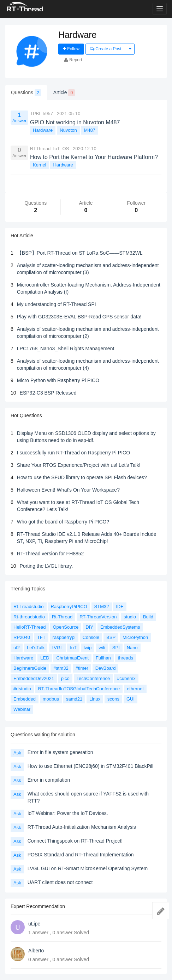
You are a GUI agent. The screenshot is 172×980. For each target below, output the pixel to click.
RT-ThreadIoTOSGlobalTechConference (79, 689)
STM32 (102, 607)
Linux (95, 699)
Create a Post (106, 49)
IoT (73, 648)
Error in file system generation (60, 752)
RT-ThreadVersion (98, 617)
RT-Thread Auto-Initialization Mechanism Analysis (82, 827)
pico (65, 678)
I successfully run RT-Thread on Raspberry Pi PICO (73, 453)
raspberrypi (64, 637)
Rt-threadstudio (29, 617)
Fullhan (103, 658)
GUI (131, 699)
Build (148, 617)
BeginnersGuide (30, 668)
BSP (111, 637)
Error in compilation (49, 780)
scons (113, 699)
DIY (89, 627)
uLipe (34, 924)
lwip (88, 648)
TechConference (93, 678)
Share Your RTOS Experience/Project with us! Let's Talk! (79, 465)
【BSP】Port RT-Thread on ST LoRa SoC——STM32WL (80, 253)
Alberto (36, 951)
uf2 (17, 648)
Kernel (40, 165)
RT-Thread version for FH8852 (51, 554)
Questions (26, 93)
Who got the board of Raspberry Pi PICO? (63, 522)
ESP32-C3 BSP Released (48, 393)
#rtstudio (22, 689)
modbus (51, 699)
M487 (90, 130)
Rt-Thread (62, 617)
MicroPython (135, 637)
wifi (102, 648)
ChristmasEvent (72, 658)
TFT (41, 637)
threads (126, 658)
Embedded (25, 699)
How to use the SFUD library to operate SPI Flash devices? (82, 477)
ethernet (135, 689)
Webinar (22, 709)
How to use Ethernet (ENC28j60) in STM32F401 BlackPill (90, 766)
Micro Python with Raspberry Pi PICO (58, 380)
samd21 (74, 699)
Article (64, 93)
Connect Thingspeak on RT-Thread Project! (75, 841)
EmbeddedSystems (120, 627)
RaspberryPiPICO (69, 607)
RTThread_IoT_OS (49, 149)
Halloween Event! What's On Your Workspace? (68, 490)
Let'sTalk (36, 648)
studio (130, 617)
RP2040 (22, 637)
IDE (120, 607)
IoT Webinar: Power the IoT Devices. (68, 813)
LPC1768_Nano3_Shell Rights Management (66, 349)
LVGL (57, 648)
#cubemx (126, 678)
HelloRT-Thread (30, 627)
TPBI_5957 (41, 114)
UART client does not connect (60, 882)
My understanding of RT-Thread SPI (57, 304)
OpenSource (66, 627)
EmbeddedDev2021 (34, 678)
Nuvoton (68, 130)
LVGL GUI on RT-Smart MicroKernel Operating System (88, 868)
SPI (116, 648)
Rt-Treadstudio (29, 607)
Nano (132, 648)
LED (45, 658)
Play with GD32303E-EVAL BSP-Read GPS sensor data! (79, 317)
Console (91, 637)
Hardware (43, 130)
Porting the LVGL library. (46, 566)
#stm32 (61, 668)
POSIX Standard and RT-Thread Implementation (81, 855)
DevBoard (106, 668)
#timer (82, 668)
